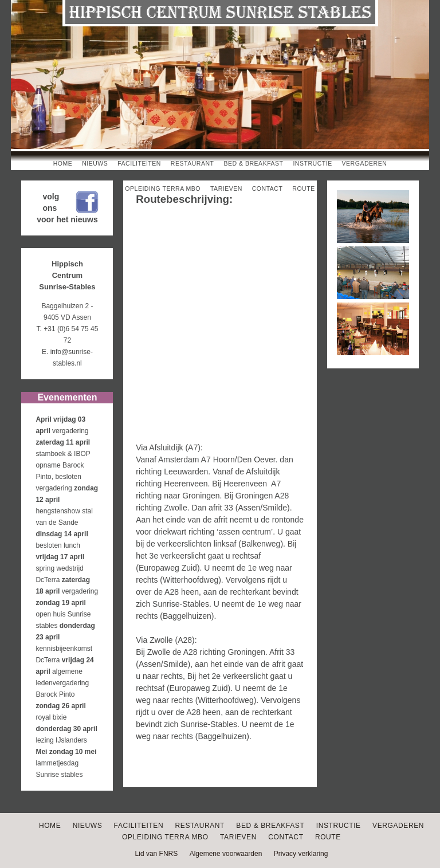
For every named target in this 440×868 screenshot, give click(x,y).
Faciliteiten (139, 163)
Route (303, 188)
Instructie (312, 163)
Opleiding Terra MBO (163, 188)
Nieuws (95, 163)
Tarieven (226, 188)
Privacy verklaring (301, 854)
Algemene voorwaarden (226, 854)
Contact (268, 188)
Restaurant (192, 163)
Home (63, 163)
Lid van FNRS (157, 854)
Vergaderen (365, 163)
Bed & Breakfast (253, 163)
